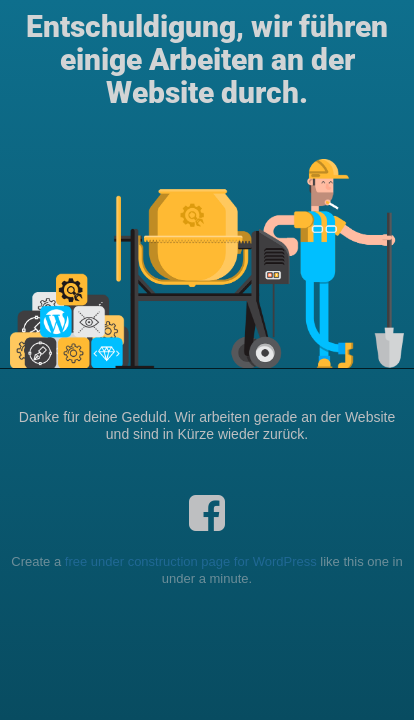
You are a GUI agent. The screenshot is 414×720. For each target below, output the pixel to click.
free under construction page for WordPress (191, 561)
